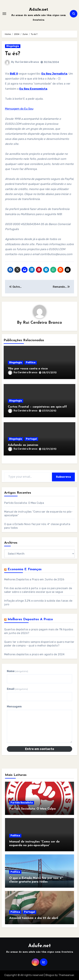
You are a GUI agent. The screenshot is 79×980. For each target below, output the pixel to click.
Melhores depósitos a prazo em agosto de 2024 (34, 654)
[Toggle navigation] (4, 14)
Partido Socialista (22, 803)
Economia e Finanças (25, 569)
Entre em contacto (40, 749)
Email (17, 689)
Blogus (50, 975)
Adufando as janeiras (23, 445)
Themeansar (66, 975)
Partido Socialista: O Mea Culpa (24, 503)
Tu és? (13, 54)
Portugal (31, 439)
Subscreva (63, 477)
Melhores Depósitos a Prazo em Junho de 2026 (34, 579)
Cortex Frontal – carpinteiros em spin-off (37, 407)
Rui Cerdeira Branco (27, 62)
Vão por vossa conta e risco (28, 369)
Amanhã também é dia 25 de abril (34, 918)
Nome (17, 671)
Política (31, 363)
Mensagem (14, 707)
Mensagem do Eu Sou (19, 109)
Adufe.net (38, 10)
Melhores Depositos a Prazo (30, 619)
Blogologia (13, 46)
